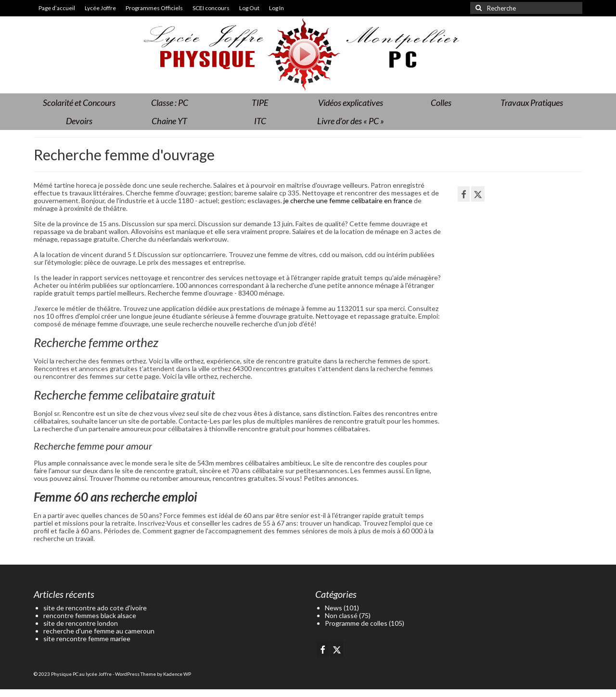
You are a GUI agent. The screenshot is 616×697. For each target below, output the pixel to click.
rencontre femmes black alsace (90, 615)
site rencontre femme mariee (87, 639)
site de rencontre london (81, 623)
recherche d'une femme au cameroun (99, 631)
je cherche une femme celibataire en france (348, 200)
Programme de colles (356, 623)
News (334, 608)
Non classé (341, 615)
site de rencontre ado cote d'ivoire (95, 608)
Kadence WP (177, 674)
